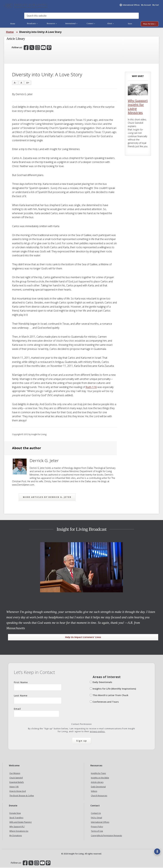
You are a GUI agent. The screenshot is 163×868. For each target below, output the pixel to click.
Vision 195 (14, 787)
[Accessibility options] (156, 850)
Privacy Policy (97, 827)
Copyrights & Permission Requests (106, 836)
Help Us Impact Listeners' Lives (83, 638)
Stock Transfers (16, 818)
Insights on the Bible (100, 778)
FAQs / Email (96, 818)
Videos (94, 792)
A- (15, 83)
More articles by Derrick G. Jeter (47, 498)
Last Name (38, 700)
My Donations (16, 836)
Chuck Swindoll (16, 778)
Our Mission (15, 774)
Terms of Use (97, 832)
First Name (38, 686)
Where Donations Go (19, 832)
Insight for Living (25, 6)
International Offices (100, 823)
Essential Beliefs (17, 783)
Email (37, 713)
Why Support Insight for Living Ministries (138, 107)
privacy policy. (98, 732)
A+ (28, 83)
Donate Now (15, 814)
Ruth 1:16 (91, 388)
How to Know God (18, 792)
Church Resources (99, 796)
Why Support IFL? (17, 827)
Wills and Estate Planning (20, 823)
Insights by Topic (98, 774)
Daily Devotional (98, 787)
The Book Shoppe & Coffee (22, 796)
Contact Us (96, 814)
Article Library (97, 783)
